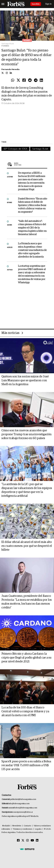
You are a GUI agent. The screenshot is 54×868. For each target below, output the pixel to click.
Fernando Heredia (10, 69)
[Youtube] (32, 841)
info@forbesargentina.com (19, 804)
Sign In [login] (49, 4)
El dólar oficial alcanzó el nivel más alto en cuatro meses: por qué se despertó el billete (27, 546)
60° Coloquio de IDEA (15, 149)
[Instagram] (28, 841)
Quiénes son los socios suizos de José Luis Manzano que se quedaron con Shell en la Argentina (25, 380)
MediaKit (6, 826)
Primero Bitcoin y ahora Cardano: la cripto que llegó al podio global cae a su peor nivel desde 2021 (26, 658)
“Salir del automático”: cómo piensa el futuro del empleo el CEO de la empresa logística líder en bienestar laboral (32, 228)
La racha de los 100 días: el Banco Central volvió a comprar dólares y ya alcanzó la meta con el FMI (25, 711)
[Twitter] (23, 841)
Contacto (28, 826)
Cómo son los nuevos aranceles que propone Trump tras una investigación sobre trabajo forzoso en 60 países (26, 434)
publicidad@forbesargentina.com (23, 799)
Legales (38, 829)
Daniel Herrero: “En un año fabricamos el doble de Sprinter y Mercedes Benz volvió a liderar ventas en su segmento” (33, 205)
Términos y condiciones (23, 829)
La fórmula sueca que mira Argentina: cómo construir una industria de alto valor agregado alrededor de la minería (32, 250)
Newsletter (17, 826)
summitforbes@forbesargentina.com (23, 808)
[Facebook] (18, 841)
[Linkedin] (37, 841)
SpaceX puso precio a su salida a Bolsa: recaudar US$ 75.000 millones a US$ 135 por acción (26, 765)
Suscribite (36, 4)
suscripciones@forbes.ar (23, 812)
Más (31, 164)
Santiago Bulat (40, 149)
